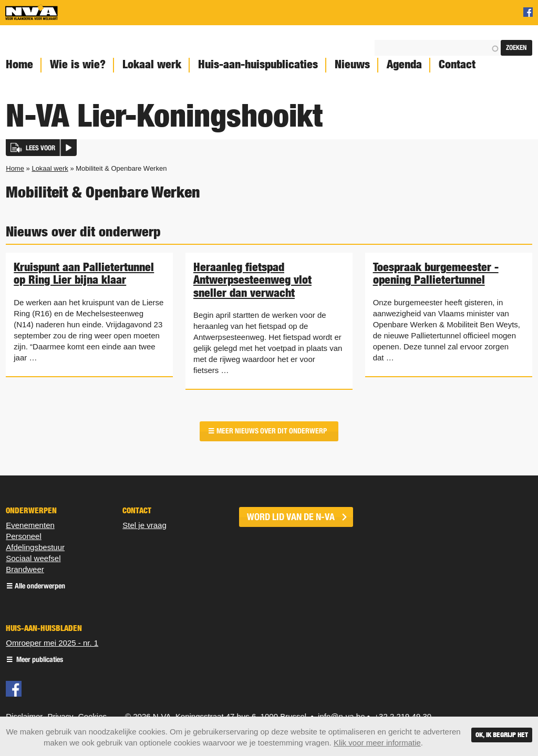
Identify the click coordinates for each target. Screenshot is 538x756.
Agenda (404, 64)
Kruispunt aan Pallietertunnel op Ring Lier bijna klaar (84, 273)
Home (15, 168)
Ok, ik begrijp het (502, 735)
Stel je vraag (144, 525)
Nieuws (352, 64)
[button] (41, 148)
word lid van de (291, 517)
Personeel (24, 536)
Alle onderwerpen (40, 587)
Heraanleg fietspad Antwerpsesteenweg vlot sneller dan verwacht (252, 279)
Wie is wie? (78, 64)
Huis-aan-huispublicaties (258, 64)
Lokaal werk (152, 64)
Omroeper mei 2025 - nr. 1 (52, 643)
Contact (457, 64)
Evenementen (30, 525)
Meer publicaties (39, 660)
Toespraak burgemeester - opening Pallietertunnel (436, 273)
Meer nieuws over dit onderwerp (272, 431)
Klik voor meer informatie (377, 743)
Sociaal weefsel (33, 558)
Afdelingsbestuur (35, 547)
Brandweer (25, 569)
